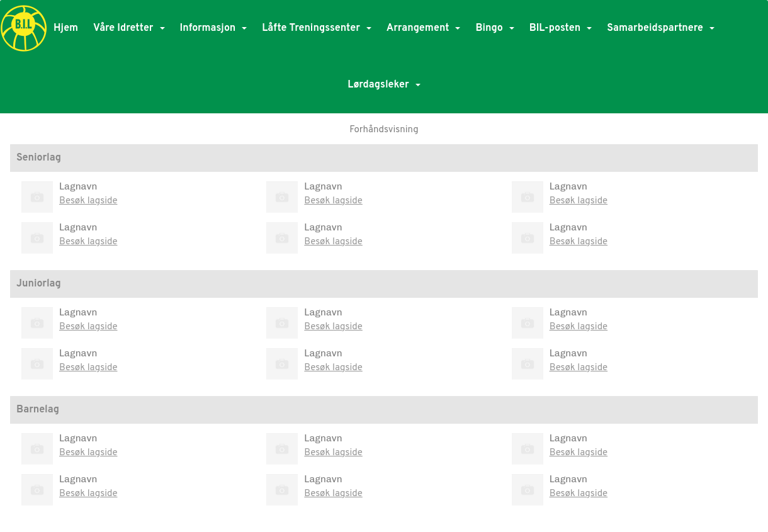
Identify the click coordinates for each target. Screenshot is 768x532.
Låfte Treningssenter (317, 28)
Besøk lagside (88, 201)
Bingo (494, 28)
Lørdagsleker (384, 85)
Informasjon (214, 28)
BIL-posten (561, 28)
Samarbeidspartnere (661, 28)
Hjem (66, 28)
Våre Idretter (129, 28)
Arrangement (424, 28)
